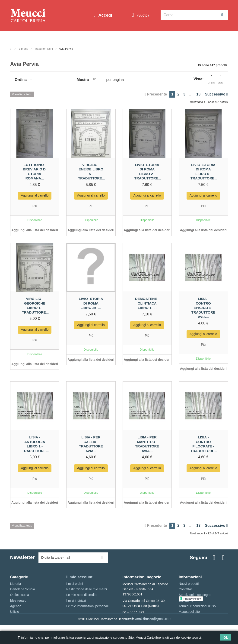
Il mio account (79, 577)
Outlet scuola (53, 37)
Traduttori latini (44, 49)
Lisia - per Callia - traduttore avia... (91, 444)
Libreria (114, 37)
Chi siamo (186, 601)
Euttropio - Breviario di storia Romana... (35, 172)
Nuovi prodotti (189, 584)
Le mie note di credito (82, 595)
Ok (226, 638)
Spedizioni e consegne (195, 595)
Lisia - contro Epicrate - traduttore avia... (203, 308)
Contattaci (186, 589)
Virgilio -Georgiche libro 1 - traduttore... (35, 305)
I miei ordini (75, 584)
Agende (16, 606)
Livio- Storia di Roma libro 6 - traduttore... (203, 172)
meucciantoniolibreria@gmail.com (147, 619)
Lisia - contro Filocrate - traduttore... (203, 444)
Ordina (21, 80)
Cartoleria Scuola (86, 37)
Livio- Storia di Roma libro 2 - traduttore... (147, 172)
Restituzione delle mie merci (87, 589)
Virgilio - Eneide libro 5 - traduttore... (91, 172)
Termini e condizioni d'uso (197, 606)
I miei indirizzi (76, 601)
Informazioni (24, 37)
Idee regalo (137, 37)
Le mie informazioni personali (87, 606)
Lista (221, 79)
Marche (161, 37)
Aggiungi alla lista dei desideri (35, 230)
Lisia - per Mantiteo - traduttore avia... (147, 444)
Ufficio (15, 612)
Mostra (83, 80)
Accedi (105, 15)
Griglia (211, 79)
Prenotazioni (185, 37)
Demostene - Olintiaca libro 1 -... (147, 303)
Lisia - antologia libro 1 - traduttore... (35, 444)
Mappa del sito (189, 612)
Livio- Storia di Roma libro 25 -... (91, 303)
